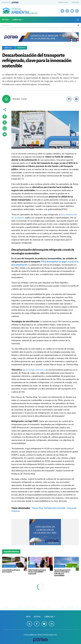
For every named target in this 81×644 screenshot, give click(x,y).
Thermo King (37, 508)
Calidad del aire (25, 25)
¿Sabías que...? (18, 20)
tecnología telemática (35, 370)
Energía (53, 25)
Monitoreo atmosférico (12, 25)
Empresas (73, 25)
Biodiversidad (35, 25)
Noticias (6, 20)
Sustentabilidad (45, 25)
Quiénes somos (63, 2)
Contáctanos (75, 2)
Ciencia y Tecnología (62, 25)
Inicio (28, 617)
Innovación (72, 508)
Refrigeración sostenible (55, 508)
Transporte (21, 48)
